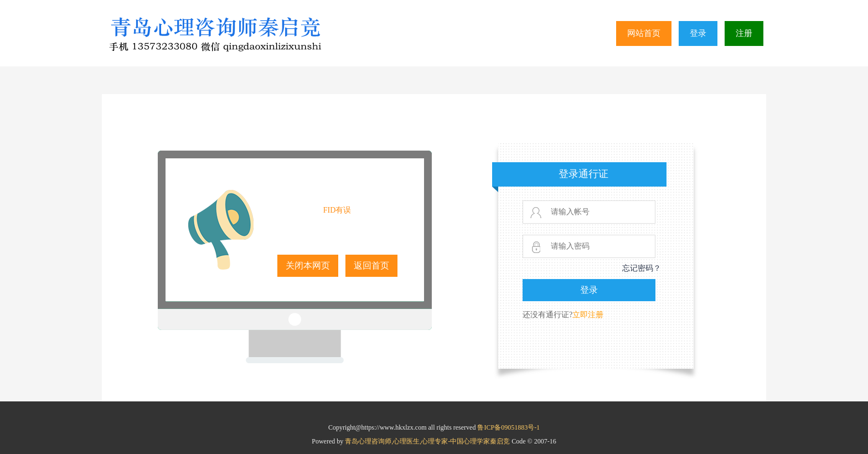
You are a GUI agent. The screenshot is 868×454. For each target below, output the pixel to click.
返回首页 (371, 265)
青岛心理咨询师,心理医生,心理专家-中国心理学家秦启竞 (428, 441)
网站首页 (644, 33)
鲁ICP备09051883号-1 (508, 427)
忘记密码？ (642, 268)
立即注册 (588, 315)
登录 (698, 33)
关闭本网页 (308, 265)
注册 (744, 33)
